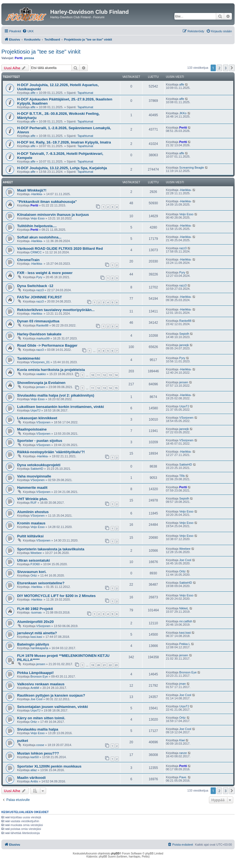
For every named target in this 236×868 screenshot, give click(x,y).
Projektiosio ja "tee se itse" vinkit (41, 52)
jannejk (184, 345)
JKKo (183, 113)
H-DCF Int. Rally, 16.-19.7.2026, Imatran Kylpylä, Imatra (64, 142)
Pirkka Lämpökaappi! (35, 673)
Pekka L (185, 644)
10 (92, 375)
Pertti (18, 58)
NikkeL (184, 608)
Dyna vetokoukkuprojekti (39, 465)
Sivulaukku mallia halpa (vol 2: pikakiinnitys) (56, 395)
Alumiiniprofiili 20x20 (35, 622)
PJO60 (35, 564)
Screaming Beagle (192, 168)
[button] (232, 68)
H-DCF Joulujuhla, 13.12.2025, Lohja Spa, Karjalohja (62, 168)
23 (116, 665)
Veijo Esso (37, 218)
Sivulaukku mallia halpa (38, 729)
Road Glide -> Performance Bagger (47, 345)
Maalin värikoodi (31, 778)
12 (104, 375)
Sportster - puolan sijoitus (40, 441)
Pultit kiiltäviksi (30, 536)
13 (110, 375)
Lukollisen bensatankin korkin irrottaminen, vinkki (60, 407)
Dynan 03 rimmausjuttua (38, 321)
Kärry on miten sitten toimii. (41, 718)
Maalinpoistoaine (32, 429)
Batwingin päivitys (33, 644)
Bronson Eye (39, 676)
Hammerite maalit (32, 488)
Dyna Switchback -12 (35, 286)
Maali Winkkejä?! (32, 190)
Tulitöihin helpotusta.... (37, 226)
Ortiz (34, 575)
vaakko (41, 374)
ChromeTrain (28, 260)
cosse (40, 745)
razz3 (183, 248)
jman (182, 684)
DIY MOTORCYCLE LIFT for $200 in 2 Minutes (56, 596)
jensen (41, 387)
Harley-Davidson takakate (39, 334)
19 (92, 665)
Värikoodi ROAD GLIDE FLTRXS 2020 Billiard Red (60, 249)
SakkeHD (37, 469)
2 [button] (219, 68)
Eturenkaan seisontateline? (41, 583)
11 (99, 375)
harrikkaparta (39, 648)
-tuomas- (36, 612)
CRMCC (36, 252)
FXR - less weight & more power (45, 273)
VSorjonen (43, 422)
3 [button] (226, 68)
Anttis (34, 781)
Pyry (39, 277)
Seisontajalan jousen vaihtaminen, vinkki (53, 707)
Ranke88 (42, 325)
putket (23, 741)
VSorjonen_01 (40, 362)
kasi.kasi (36, 637)
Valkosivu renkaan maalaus (41, 684)
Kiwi (182, 740)
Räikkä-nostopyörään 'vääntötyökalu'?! (51, 452)
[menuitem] (28, 31)
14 (116, 375)
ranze (183, 753)
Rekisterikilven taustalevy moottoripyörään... (56, 310)
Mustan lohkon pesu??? (38, 753)
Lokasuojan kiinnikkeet (37, 418)
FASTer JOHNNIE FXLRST (39, 297)
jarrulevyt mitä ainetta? (37, 633)
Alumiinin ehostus (33, 512)
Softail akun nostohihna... (39, 237)
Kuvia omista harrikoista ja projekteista (51, 370)
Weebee (36, 553)
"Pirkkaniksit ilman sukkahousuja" (47, 202)
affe (33, 93)
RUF (34, 503)
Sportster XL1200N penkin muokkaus (49, 766)
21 (104, 665)
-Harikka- (37, 194)
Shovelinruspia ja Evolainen (41, 383)
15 (116, 388)
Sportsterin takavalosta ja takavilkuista (51, 549)
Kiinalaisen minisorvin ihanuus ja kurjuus (53, 215)
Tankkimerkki (29, 358)
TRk (182, 476)
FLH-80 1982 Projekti (35, 609)
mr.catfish (186, 621)
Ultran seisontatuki (34, 560)
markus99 (43, 338)
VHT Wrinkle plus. (33, 499)
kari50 (35, 757)
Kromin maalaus (31, 523)
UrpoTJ (35, 410)
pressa (29, 58)
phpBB (115, 854)
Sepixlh (184, 334)
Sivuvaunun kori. (32, 572)
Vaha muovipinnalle (34, 476)
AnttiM (35, 688)
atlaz (34, 770)
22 (110, 665)
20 (99, 665)
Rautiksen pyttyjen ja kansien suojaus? (51, 695)
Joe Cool (185, 560)
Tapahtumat (85, 93)
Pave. (183, 777)
